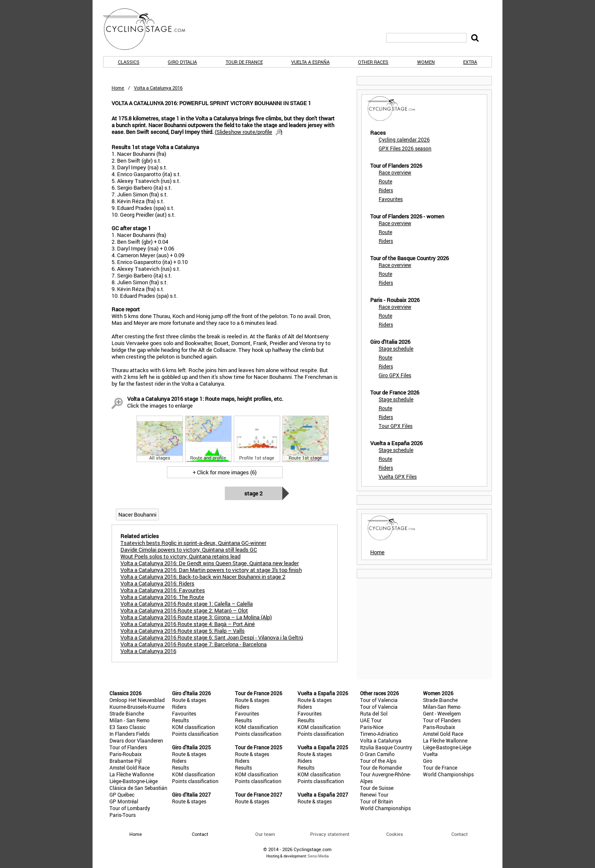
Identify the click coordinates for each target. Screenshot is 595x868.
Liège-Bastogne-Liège (134, 781)
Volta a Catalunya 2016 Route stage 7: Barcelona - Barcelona (194, 644)
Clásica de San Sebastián (138, 788)
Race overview (395, 172)
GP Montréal (124, 801)
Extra (470, 62)
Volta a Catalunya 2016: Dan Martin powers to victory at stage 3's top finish (211, 570)
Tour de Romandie (381, 767)
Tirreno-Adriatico (379, 734)
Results (180, 720)
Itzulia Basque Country (386, 747)
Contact (460, 834)
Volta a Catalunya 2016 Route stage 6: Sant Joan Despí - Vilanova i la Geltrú (212, 637)
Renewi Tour (374, 795)
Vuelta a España (310, 62)
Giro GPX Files (395, 375)
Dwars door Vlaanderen (136, 740)
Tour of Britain (377, 801)
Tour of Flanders (128, 747)
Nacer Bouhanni (137, 514)
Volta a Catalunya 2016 (148, 651)
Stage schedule (396, 348)
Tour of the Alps (378, 761)
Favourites (391, 199)
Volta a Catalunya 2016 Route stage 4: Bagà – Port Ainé (188, 624)
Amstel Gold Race (130, 767)
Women (426, 62)
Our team (265, 834)
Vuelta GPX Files (398, 476)
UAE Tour (371, 720)
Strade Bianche (127, 713)
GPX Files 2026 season (405, 148)
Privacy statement (330, 834)
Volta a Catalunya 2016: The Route (162, 597)
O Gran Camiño (377, 754)
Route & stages (189, 700)
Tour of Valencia (379, 700)
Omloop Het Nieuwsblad (137, 700)
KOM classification (194, 727)
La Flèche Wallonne (132, 774)
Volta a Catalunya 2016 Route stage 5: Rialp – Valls (183, 631)
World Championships (385, 808)
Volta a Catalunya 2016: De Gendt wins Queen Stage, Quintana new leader (210, 563)
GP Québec (122, 795)
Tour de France (244, 62)
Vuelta (430, 754)
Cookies (395, 834)
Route (385, 181)
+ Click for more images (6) (225, 472)
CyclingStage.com (150, 29)
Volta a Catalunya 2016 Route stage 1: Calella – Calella (187, 604)
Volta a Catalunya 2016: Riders (157, 583)
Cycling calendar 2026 (404, 139)
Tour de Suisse (377, 788)
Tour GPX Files (396, 426)
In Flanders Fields (130, 734)
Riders (386, 190)
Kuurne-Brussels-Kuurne (137, 707)
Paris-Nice (372, 727)
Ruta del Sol (374, 713)
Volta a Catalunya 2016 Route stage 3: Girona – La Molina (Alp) (196, 617)
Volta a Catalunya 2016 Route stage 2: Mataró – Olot (184, 610)
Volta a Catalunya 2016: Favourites (163, 590)
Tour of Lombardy (130, 808)
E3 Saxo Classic (128, 727)
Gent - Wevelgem (442, 713)
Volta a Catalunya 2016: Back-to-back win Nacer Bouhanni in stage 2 (203, 577)
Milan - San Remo (130, 720)
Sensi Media (318, 856)
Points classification (195, 734)
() (248, 132)
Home (118, 88)
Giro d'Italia (182, 62)
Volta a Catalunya (381, 740)
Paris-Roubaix (126, 754)
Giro (428, 761)
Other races (373, 62)
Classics (129, 62)
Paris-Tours (123, 815)
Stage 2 (253, 493)
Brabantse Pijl (126, 761)
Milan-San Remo (442, 707)
